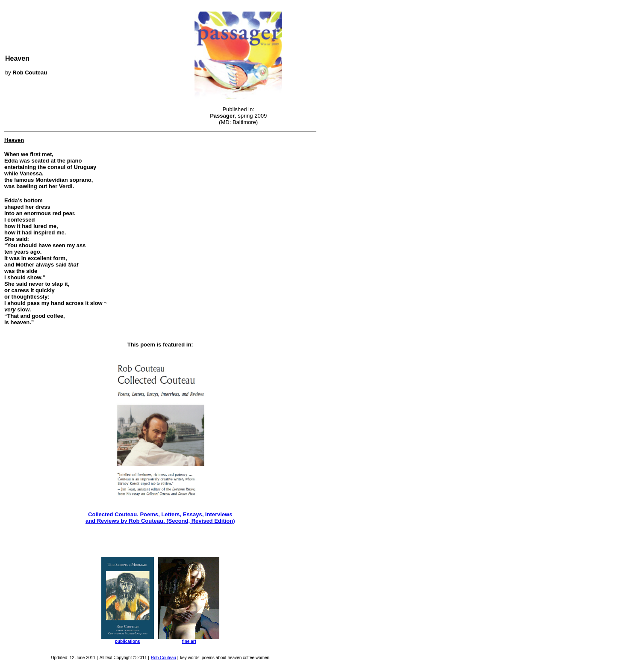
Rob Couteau (164, 658)
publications (128, 641)
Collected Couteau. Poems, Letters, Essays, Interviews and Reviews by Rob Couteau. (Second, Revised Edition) (160, 518)
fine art (189, 641)
